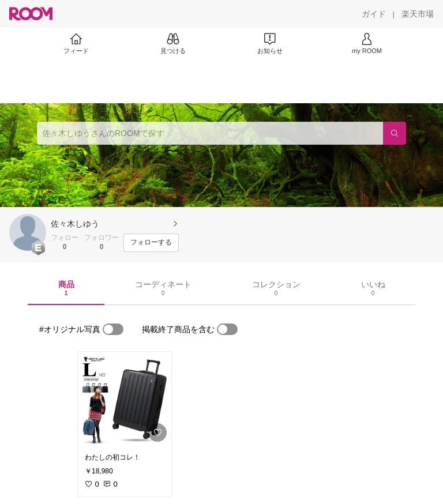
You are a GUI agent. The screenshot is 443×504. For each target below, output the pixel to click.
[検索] (395, 133)
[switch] (113, 329)
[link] (125, 399)
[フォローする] (151, 243)
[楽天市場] (418, 14)
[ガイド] (374, 14)
